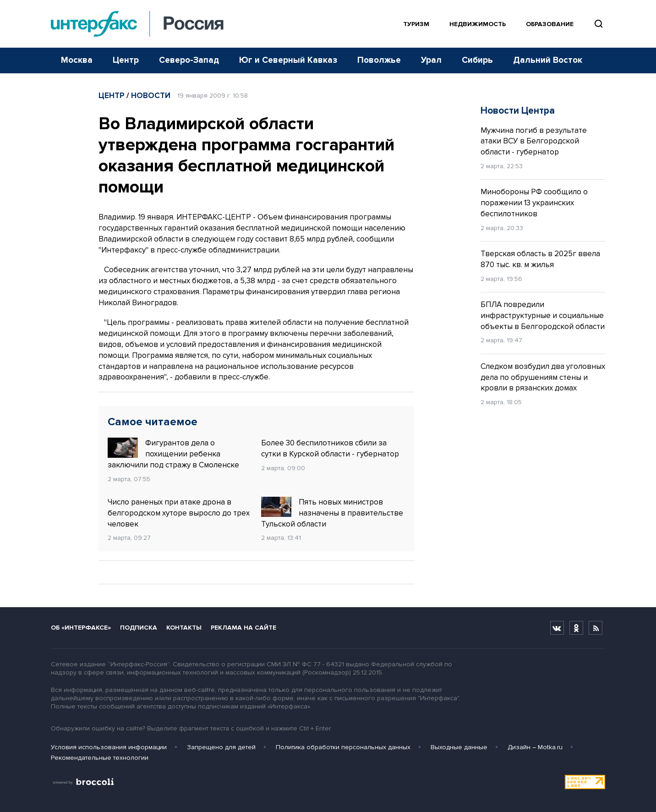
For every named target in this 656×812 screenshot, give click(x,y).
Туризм (416, 24)
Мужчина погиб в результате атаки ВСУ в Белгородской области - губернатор (534, 141)
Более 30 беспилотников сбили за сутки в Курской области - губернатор (330, 448)
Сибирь (477, 60)
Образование (550, 24)
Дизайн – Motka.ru (535, 747)
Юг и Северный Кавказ (288, 60)
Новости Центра (518, 111)
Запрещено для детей (221, 747)
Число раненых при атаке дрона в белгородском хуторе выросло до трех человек (179, 513)
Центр (126, 60)
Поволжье (379, 60)
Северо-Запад (189, 60)
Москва (77, 60)
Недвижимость (478, 24)
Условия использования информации (109, 747)
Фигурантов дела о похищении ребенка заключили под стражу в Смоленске (173, 454)
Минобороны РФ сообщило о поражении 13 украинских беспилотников (534, 203)
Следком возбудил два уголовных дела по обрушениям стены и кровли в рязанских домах (543, 377)
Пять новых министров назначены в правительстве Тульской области (332, 513)
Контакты (184, 628)
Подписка (139, 628)
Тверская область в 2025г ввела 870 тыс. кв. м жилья (540, 259)
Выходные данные (459, 747)
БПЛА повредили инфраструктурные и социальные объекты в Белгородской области (543, 315)
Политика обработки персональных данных (343, 747)
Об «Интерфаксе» (81, 628)
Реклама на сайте (243, 628)
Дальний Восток (548, 60)
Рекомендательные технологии (100, 758)
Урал (431, 60)
